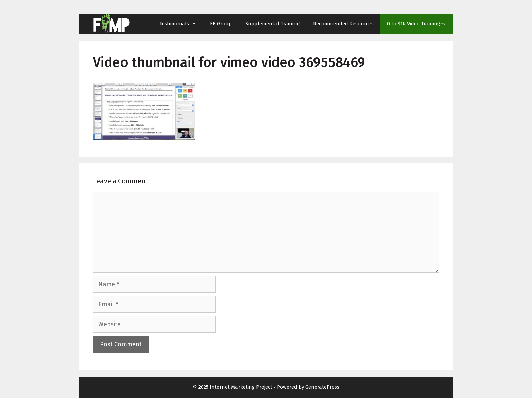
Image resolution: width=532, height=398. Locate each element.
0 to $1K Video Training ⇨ (416, 24)
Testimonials (181, 24)
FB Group (221, 24)
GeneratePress (322, 387)
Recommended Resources (343, 24)
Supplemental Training (272, 24)
